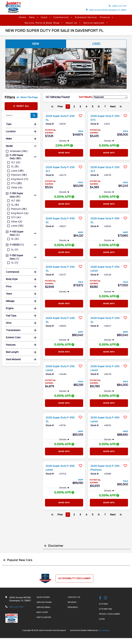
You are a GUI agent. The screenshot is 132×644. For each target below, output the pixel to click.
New (32, 17)
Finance (105, 17)
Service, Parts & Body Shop (42, 23)
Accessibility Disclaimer (74, 578)
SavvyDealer (104, 630)
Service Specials (94, 23)
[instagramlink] (106, 598)
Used (44, 17)
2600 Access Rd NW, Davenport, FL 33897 (106, 10)
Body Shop (42, 612)
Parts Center (44, 617)
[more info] (64, 112)
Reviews (72, 602)
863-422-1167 (16, 607)
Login (102, 619)
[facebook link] (100, 598)
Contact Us (74, 597)
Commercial (61, 17)
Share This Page (27, 97)
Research (73, 607)
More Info (64, 153)
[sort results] (110, 97)
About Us (72, 23)
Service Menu (43, 607)
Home (23, 17)
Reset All (21, 106)
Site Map (103, 604)
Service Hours (44, 602)
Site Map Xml (106, 609)
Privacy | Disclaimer (109, 614)
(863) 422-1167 (118, 6)
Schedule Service (86, 17)
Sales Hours (43, 597)
